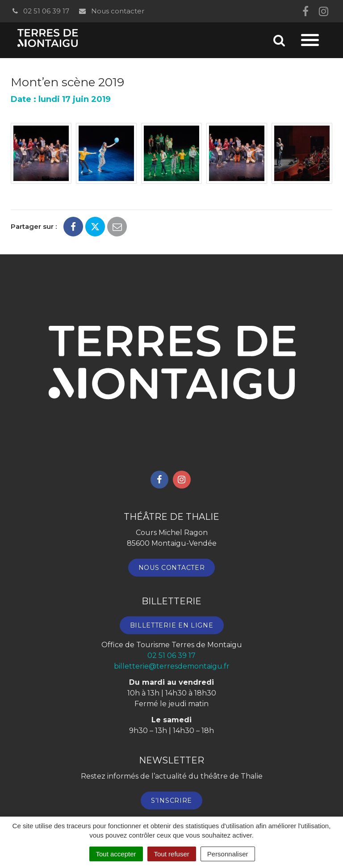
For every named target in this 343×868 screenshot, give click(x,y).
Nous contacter (111, 11)
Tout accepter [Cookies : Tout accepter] (116, 854)
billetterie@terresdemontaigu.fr (172, 666)
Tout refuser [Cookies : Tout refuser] (172, 854)
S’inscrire (171, 801)
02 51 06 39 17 (40, 11)
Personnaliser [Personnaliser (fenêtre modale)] (228, 854)
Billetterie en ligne (172, 625)
